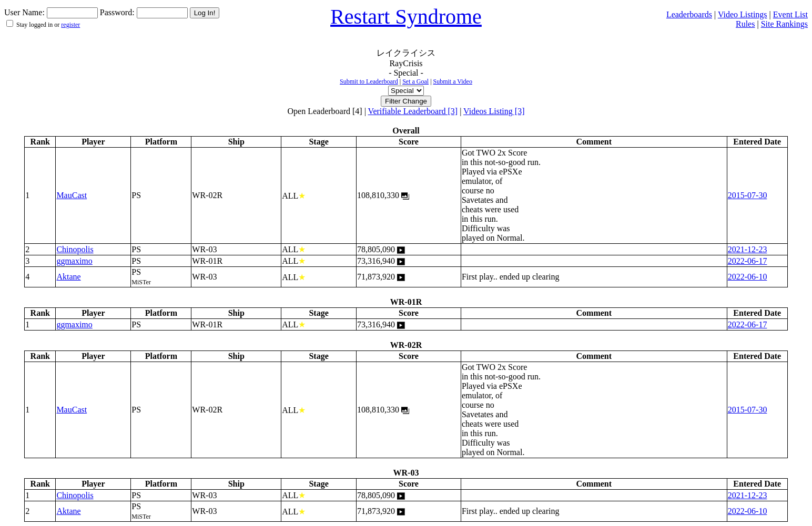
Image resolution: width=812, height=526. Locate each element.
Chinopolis (75, 249)
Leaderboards (689, 14)
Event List (790, 14)
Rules (745, 24)
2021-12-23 (748, 249)
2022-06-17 (748, 261)
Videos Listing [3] (494, 111)
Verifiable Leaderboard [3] (413, 111)
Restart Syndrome (406, 17)
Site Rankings (784, 24)
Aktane (68, 277)
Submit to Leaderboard (369, 81)
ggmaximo (74, 261)
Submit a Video (453, 81)
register (70, 25)
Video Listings (743, 14)
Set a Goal (415, 81)
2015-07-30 (748, 195)
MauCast (72, 195)
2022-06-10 (748, 277)
